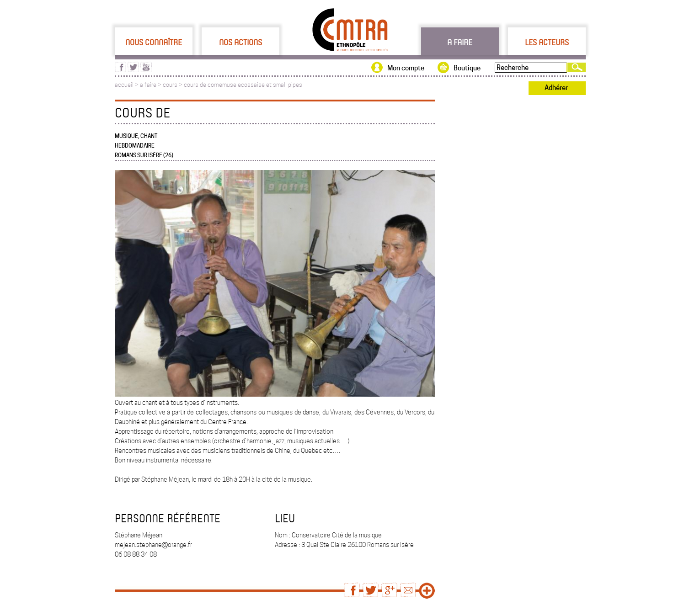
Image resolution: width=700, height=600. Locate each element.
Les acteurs (547, 42)
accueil (124, 85)
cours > (173, 85)
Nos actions (240, 42)
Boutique (467, 68)
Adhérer (556, 88)
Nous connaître (154, 42)
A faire (460, 42)
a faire (148, 85)
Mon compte (406, 68)
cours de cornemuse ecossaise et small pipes (243, 85)
